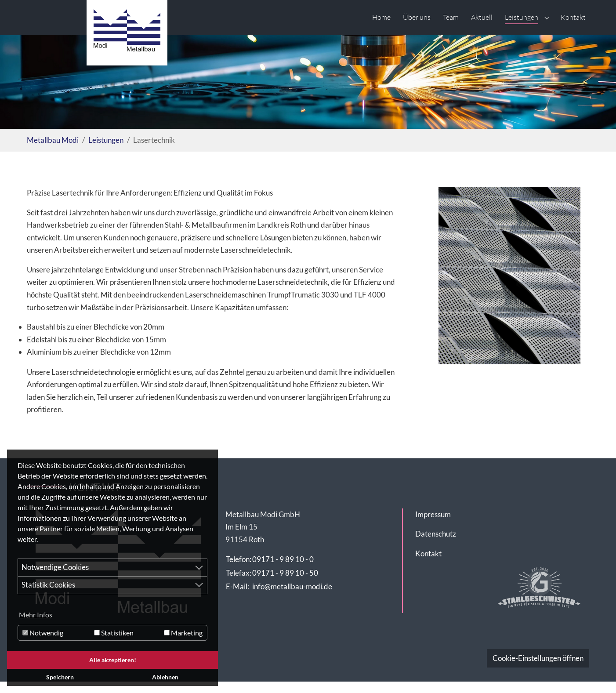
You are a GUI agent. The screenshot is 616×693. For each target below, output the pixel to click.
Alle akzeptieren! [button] (113, 660)
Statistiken (114, 633)
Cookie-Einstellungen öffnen (538, 658)
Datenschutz (436, 534)
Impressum (433, 514)
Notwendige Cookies (55, 567)
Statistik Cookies (48, 585)
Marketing (183, 633)
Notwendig (43, 633)
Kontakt (428, 553)
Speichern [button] (60, 677)
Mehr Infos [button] (36, 615)
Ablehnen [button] (165, 677)
